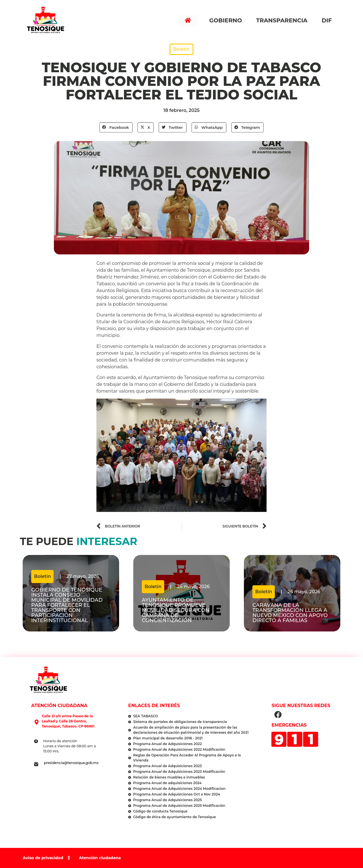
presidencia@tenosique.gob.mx (71, 763)
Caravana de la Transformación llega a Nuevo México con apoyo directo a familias (290, 613)
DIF (328, 20)
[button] (117, 127)
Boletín (182, 49)
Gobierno (227, 20)
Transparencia (283, 20)
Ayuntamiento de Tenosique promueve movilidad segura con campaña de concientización (176, 610)
